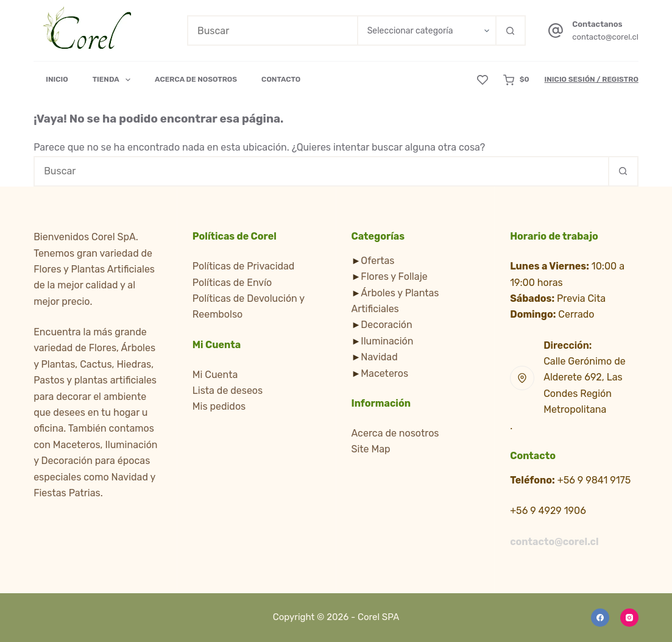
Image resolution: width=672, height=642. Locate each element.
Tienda (114, 80)
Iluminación (387, 341)
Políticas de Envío (232, 283)
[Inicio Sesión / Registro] (592, 80)
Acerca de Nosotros (196, 79)
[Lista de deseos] (483, 80)
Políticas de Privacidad (244, 266)
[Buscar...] (272, 30)
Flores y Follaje (394, 276)
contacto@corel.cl (605, 37)
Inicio (57, 79)
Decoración (386, 325)
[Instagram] (629, 618)
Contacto (281, 79)
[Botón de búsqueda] (511, 30)
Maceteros (384, 373)
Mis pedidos (219, 406)
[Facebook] (600, 618)
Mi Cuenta (215, 375)
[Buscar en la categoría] (426, 30)
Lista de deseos (228, 391)
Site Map (371, 449)
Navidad (379, 357)
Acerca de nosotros (395, 433)
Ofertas (377, 261)
